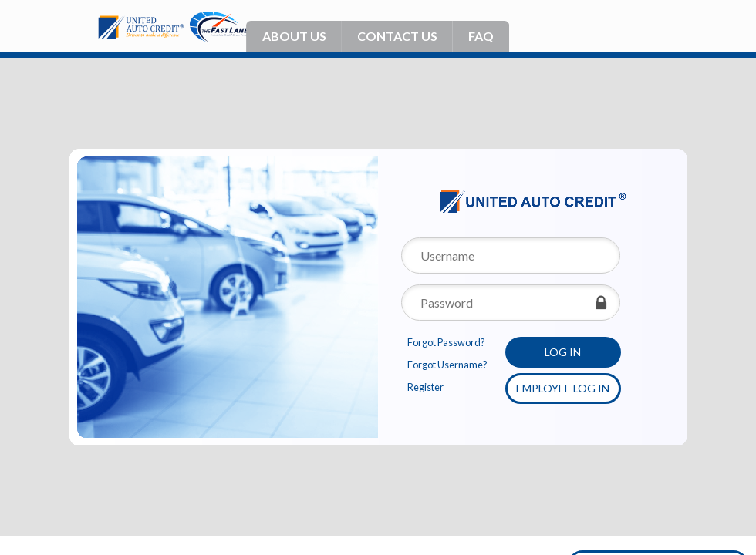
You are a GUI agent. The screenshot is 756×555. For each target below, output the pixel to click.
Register (425, 387)
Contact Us (397, 36)
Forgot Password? (446, 343)
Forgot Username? (447, 365)
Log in (563, 352)
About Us (294, 36)
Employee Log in (563, 388)
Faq (481, 36)
